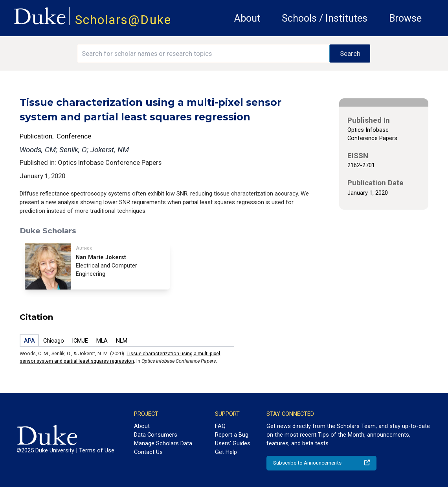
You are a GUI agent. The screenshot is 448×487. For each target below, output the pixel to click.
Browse (405, 18)
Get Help (226, 452)
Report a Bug (232, 435)
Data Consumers (156, 435)
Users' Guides (233, 443)
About (247, 18)
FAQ (220, 426)
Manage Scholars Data (163, 443)
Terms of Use (97, 450)
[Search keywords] (204, 53)
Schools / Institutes (325, 18)
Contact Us (148, 452)
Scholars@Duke (123, 20)
